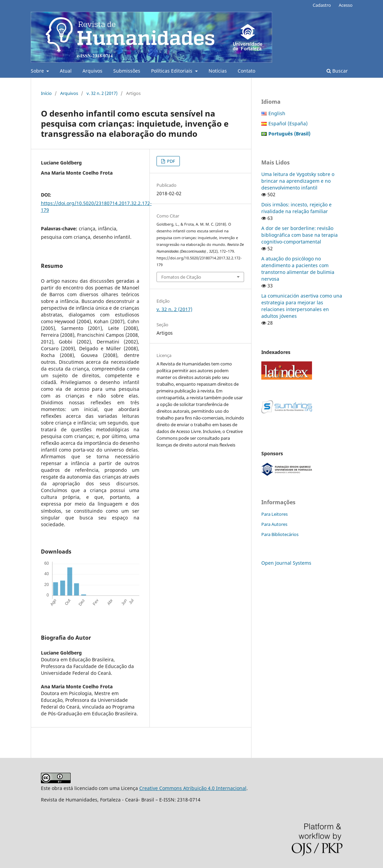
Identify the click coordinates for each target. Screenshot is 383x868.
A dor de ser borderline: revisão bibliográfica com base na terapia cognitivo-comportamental (300, 235)
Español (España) (288, 123)
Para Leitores (274, 514)
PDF (171, 161)
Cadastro (322, 5)
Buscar (337, 71)
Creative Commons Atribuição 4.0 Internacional (193, 788)
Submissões (127, 71)
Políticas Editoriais (172, 71)
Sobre (38, 71)
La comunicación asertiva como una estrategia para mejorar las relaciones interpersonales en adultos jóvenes (302, 306)
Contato (246, 71)
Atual (66, 71)
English (277, 113)
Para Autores (274, 524)
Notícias (218, 71)
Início (46, 93)
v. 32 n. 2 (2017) (102, 93)
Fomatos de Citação (181, 277)
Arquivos (92, 71)
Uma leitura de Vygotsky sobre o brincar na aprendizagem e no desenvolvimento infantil (298, 181)
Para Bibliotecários (280, 534)
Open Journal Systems (286, 563)
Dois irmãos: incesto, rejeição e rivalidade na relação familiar (296, 208)
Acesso (346, 5)
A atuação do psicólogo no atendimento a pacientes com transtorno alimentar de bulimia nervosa (298, 269)
